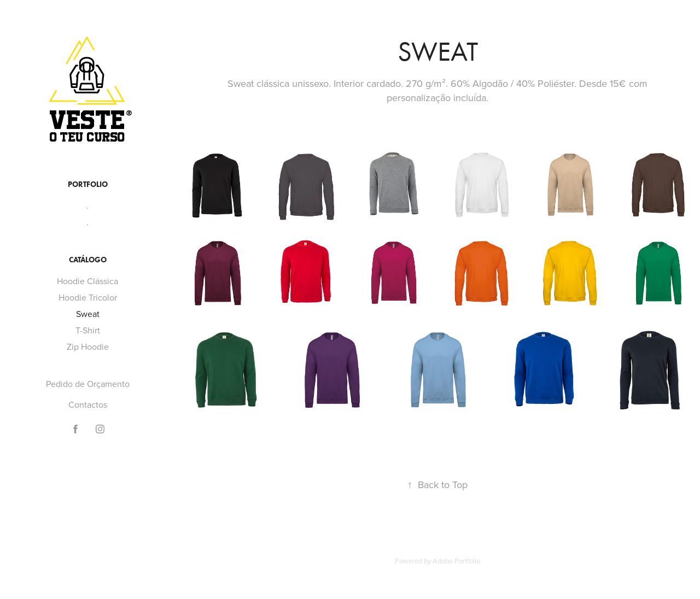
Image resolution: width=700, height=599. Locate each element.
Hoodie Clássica (87, 281)
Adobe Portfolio (456, 561)
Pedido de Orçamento (88, 384)
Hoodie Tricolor (88, 297)
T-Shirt (88, 330)
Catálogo (88, 260)
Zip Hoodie (88, 347)
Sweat (88, 314)
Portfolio (88, 184)
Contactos (88, 404)
